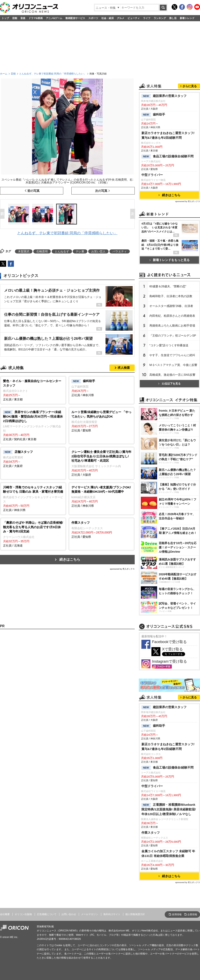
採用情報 (177, 914)
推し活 (173, 18)
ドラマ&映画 (36, 18)
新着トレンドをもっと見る (169, 260)
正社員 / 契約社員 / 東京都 (33, 425)
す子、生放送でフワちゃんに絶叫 (172, 355)
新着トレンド (187, 18)
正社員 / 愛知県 (102, 421)
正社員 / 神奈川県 (102, 388)
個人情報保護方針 (135, 914)
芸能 (15, 18)
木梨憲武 (24, 251)
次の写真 (101, 191)
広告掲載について (47, 914)
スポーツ (93, 18)
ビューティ (134, 18)
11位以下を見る (169, 384)
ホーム (4, 74)
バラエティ (120, 251)
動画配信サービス (75, 18)
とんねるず (62, 251)
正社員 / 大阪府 (33, 459)
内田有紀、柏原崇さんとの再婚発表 (172, 316)
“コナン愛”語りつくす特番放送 (169, 345)
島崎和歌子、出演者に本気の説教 (171, 296)
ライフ (147, 18)
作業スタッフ (151, 833)
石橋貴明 (42, 251)
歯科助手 (153, 115)
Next (133, 214)
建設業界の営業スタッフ (164, 96)
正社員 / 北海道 (33, 534)
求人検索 (124, 368)
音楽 (23, 18)
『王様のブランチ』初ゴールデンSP (173, 336)
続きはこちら (70, 559)
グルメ (121, 18)
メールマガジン (90, 914)
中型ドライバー (152, 175)
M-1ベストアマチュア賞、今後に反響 (173, 365)
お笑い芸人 (98, 251)
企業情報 (192, 914)
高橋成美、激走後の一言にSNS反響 (172, 375)
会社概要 (5, 914)
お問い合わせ (69, 914)
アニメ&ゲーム (54, 18)
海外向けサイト (112, 914)
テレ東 (80, 251)
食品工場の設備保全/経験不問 (167, 157)
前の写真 (33, 191)
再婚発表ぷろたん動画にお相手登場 (172, 326)
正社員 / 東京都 (33, 390)
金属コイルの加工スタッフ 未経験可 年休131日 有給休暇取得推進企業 (168, 853)
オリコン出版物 (23, 914)
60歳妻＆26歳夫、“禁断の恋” (168, 286)
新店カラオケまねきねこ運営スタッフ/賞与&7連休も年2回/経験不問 (168, 135)
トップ (5, 18)
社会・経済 (108, 18)
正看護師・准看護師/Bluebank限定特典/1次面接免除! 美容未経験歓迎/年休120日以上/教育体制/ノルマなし (169, 809)
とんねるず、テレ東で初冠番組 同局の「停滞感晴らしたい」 (53, 74)
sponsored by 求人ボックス (122, 569)
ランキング (160, 18)
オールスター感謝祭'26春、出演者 (171, 306)
